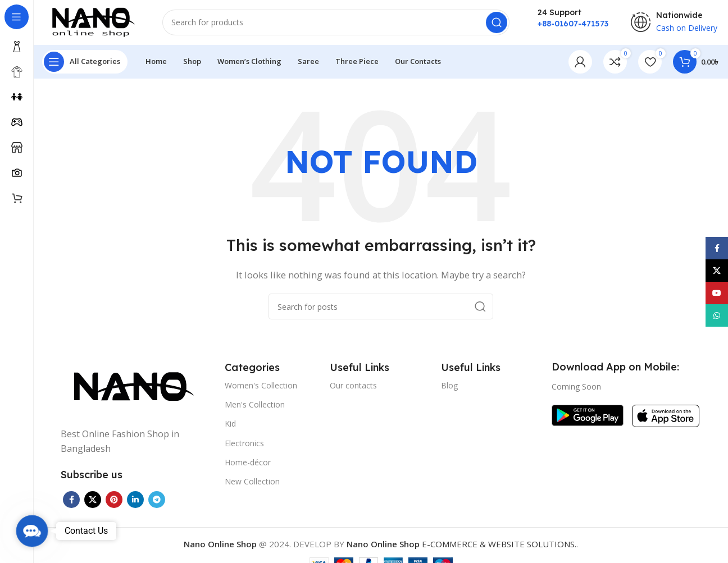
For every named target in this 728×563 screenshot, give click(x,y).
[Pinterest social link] (114, 500)
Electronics (244, 443)
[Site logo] (91, 21)
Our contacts (353, 385)
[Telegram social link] (157, 500)
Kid (230, 424)
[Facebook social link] (71, 500)
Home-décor (248, 462)
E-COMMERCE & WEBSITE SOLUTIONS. (461, 544)
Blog (449, 385)
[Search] (336, 22)
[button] (32, 531)
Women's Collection (261, 385)
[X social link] (93, 500)
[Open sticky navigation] (85, 62)
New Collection (252, 481)
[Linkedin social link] (135, 500)
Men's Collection (255, 404)
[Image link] (131, 387)
